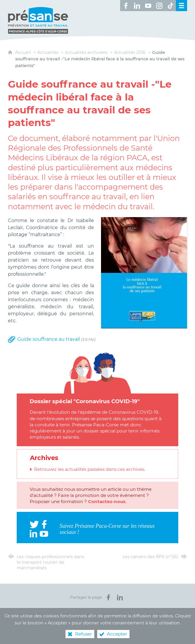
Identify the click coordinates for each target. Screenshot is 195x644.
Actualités (48, 52)
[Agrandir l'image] (144, 272)
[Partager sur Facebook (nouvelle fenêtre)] (108, 597)
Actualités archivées (86, 52)
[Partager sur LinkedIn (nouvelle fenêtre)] (120, 597)
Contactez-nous (107, 501)
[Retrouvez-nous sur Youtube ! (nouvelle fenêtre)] (148, 6)
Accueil (24, 52)
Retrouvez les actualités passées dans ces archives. (90, 469)
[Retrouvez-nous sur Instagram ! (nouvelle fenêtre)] (159, 6)
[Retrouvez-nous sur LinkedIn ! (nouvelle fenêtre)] (137, 6)
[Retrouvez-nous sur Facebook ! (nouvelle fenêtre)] (126, 6)
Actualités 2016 (130, 52)
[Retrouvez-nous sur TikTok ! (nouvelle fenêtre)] (170, 6)
